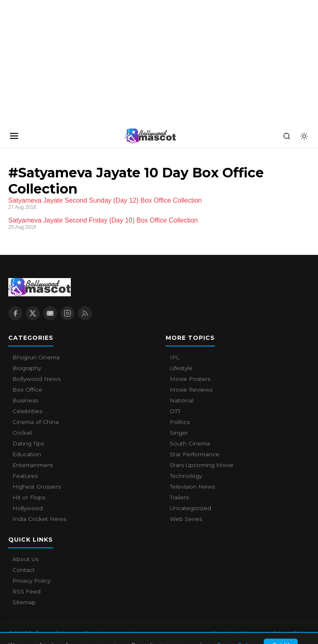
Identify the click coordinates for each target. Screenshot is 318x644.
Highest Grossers (37, 487)
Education (27, 454)
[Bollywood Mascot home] (150, 136)
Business (25, 400)
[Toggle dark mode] (304, 136)
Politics (180, 422)
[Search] (287, 136)
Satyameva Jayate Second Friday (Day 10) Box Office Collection (103, 220)
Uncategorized (190, 508)
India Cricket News (39, 519)
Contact (24, 570)
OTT (175, 411)
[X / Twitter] (33, 313)
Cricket (22, 433)
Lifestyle (181, 368)
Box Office (27, 390)
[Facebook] (15, 313)
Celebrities (27, 411)
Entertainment (33, 465)
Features (25, 476)
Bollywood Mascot (54, 633)
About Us (25, 559)
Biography (27, 368)
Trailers (179, 497)
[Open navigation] (14, 136)
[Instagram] (67, 313)
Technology (186, 476)
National (182, 400)
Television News (192, 487)
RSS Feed (26, 591)
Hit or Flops (29, 497)
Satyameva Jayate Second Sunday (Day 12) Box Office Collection (105, 200)
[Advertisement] (62, 62)
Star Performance (195, 454)
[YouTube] (50, 313)
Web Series (186, 519)
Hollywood (28, 508)
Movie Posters (190, 379)
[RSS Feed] (85, 313)
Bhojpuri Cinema (36, 357)
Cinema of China (36, 422)
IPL (175, 357)
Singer (179, 433)
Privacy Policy (31, 581)
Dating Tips (28, 443)
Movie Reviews (191, 390)
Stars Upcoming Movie (202, 465)
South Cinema (190, 443)
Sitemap (24, 602)
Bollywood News (36, 379)
